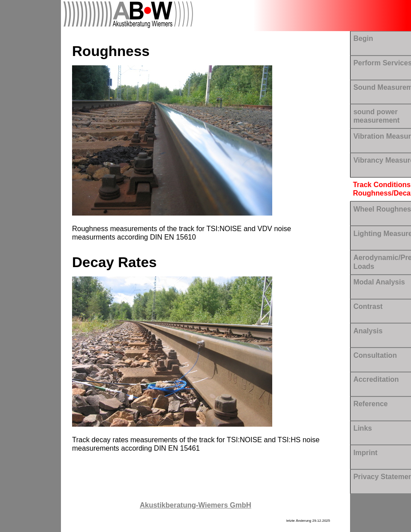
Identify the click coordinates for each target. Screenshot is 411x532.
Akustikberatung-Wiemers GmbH (195, 505)
